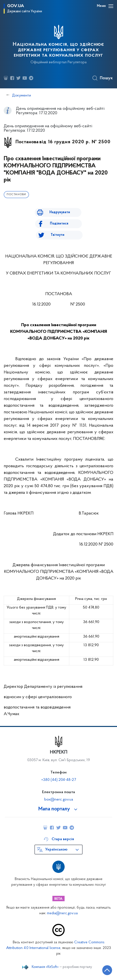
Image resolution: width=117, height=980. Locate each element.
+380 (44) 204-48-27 (59, 780)
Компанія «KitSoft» (45, 967)
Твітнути (58, 235)
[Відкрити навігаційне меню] (111, 6)
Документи (22, 96)
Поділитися (59, 224)
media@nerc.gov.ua (62, 913)
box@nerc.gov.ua (59, 800)
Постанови (16, 195)
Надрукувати (60, 212)
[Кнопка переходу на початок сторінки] (107, 970)
